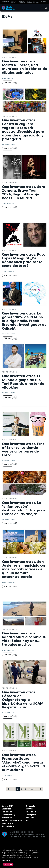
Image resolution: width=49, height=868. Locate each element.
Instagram (31, 815)
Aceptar (8, 864)
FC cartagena (37, 2)
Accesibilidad (9, 826)
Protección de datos (12, 820)
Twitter (30, 809)
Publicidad (7, 812)
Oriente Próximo (14, 2)
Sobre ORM (8, 806)
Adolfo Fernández (10, 57)
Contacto (31, 806)
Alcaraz (44, 1)
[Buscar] (45, 8)
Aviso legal (7, 823)
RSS (28, 820)
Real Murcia (30, 2)
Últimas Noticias (22, 2)
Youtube (30, 818)
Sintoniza (7, 809)
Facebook (31, 812)
